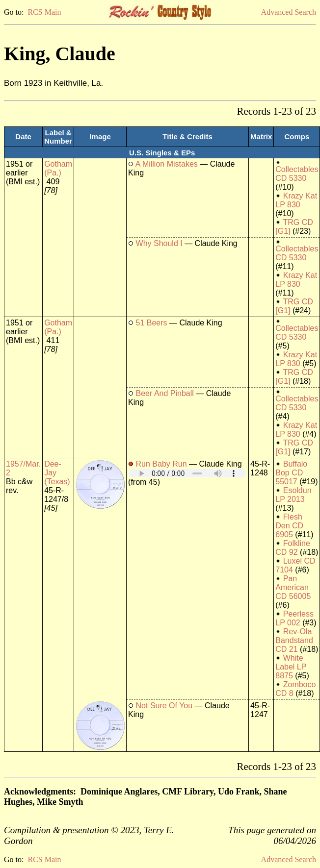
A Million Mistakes (167, 164)
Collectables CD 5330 (297, 174)
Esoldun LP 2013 (293, 495)
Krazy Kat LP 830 (296, 200)
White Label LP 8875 (291, 667)
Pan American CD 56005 (293, 587)
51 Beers (152, 323)
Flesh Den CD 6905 (289, 526)
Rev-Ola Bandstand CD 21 (294, 640)
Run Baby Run (161, 464)
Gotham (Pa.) (58, 168)
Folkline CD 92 (293, 548)
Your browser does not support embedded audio (187, 473)
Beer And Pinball (165, 393)
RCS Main (44, 12)
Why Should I (159, 243)
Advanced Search (289, 12)
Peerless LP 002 (294, 618)
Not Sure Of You (164, 706)
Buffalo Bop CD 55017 (291, 473)
